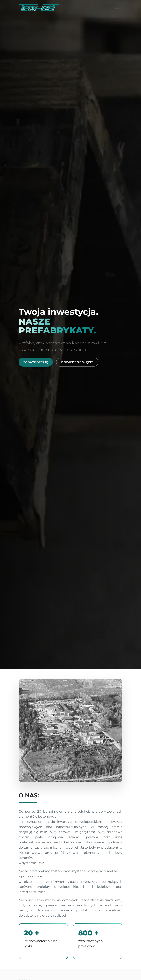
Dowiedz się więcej (77, 362)
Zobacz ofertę (36, 362)
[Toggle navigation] (117, 8)
